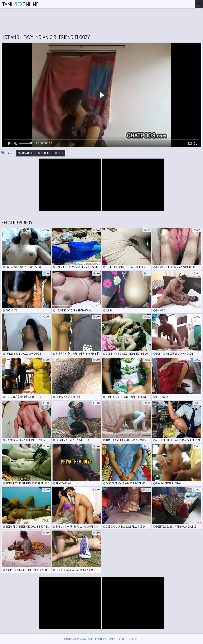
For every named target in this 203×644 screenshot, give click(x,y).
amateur (25, 153)
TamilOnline (20, 4)
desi (59, 153)
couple (44, 153)
